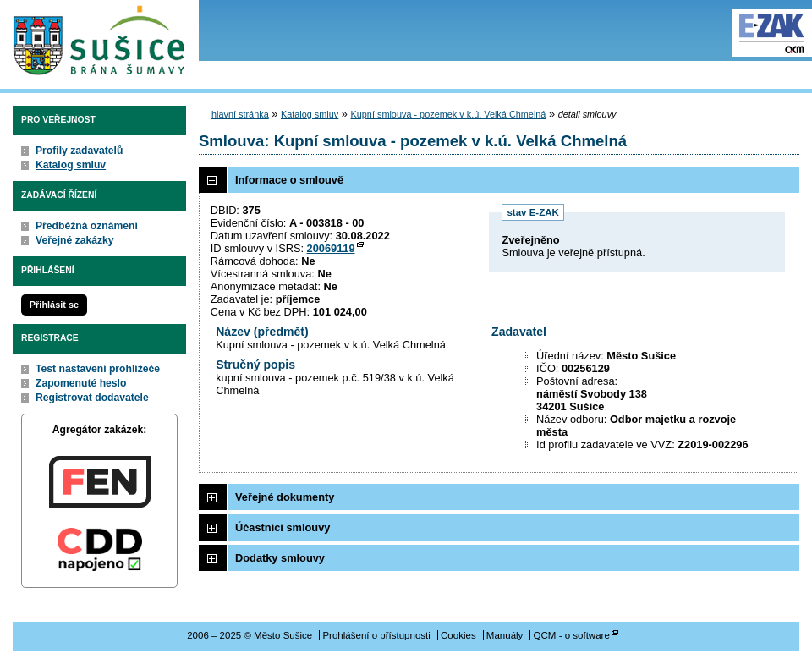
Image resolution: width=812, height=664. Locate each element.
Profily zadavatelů (79, 151)
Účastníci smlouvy (283, 527)
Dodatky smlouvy (280, 558)
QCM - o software (572, 635)
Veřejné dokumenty (285, 497)
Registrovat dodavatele (92, 398)
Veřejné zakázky (75, 240)
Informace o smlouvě (289, 180)
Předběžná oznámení (87, 226)
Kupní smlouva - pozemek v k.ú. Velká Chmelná (449, 114)
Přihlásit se (54, 305)
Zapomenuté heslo (81, 383)
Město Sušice (99, 41)
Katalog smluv (71, 165)
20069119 (331, 248)
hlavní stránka (240, 114)
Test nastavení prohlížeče (98, 369)
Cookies (458, 635)
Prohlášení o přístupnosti (376, 635)
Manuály (505, 635)
